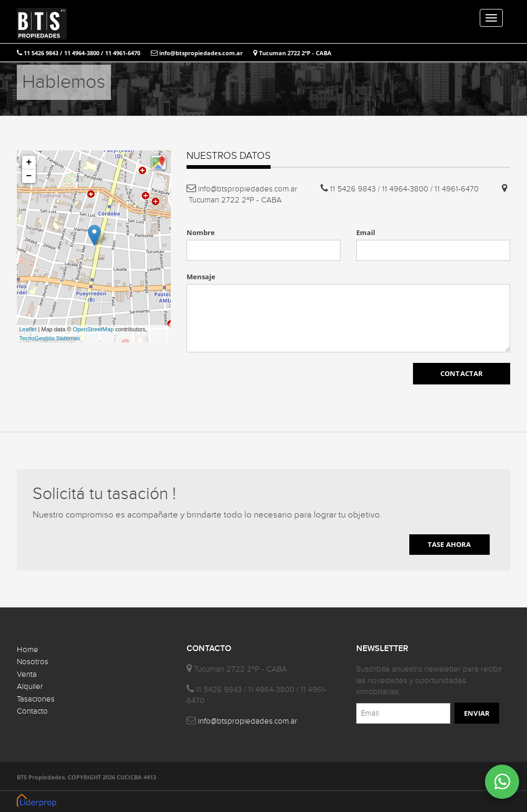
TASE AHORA (450, 544)
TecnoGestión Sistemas (50, 338)
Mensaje (201, 277)
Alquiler (30, 687)
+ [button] (29, 163)
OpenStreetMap (94, 329)
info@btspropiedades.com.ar (197, 53)
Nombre (201, 232)
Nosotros (33, 662)
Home (28, 650)
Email (366, 232)
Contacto (32, 711)
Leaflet (28, 329)
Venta (27, 674)
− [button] (29, 176)
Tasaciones (36, 699)
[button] (159, 163)
